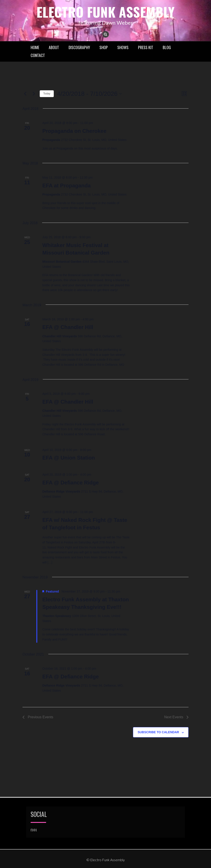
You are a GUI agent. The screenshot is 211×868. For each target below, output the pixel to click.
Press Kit (146, 47)
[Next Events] (34, 94)
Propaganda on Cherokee (74, 131)
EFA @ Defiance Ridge (71, 483)
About (54, 47)
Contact (38, 55)
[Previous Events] (25, 94)
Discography (79, 47)
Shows (123, 47)
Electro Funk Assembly (105, 12)
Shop (104, 47)
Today (47, 94)
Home (35, 47)
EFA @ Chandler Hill (68, 327)
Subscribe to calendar (158, 732)
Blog (167, 47)
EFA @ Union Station (69, 458)
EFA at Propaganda (66, 186)
